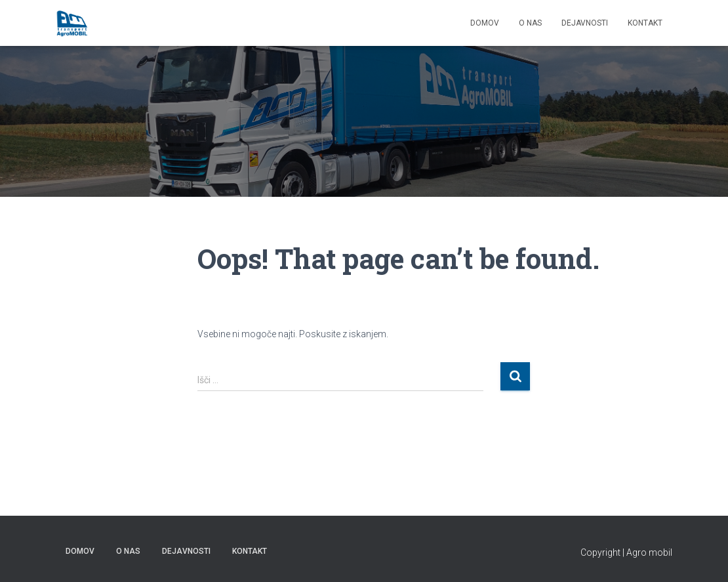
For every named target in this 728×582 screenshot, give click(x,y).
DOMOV (485, 23)
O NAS (530, 23)
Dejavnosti (585, 23)
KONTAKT (645, 23)
